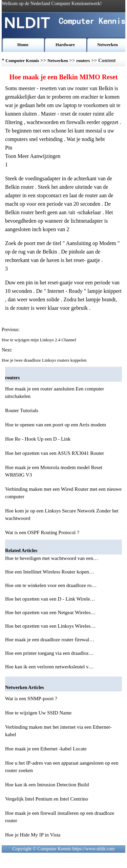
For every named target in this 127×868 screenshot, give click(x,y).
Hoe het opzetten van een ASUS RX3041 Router (55, 453)
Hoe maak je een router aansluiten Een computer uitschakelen (55, 392)
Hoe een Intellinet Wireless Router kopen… (50, 572)
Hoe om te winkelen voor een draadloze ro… (51, 585)
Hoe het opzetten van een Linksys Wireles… (50, 626)
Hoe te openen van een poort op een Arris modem (56, 425)
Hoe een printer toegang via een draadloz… (49, 653)
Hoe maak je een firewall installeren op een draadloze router (60, 817)
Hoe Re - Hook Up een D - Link (38, 439)
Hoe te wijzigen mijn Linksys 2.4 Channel (39, 340)
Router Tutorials (22, 410)
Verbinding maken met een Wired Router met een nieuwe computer (63, 493)
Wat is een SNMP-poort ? (31, 699)
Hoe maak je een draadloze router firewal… (50, 640)
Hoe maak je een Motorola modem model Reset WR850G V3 (54, 471)
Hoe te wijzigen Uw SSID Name (38, 713)
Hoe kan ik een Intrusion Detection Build (47, 785)
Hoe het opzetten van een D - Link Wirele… (50, 599)
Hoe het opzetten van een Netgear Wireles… (50, 612)
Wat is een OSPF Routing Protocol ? (42, 532)
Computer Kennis (22, 60)
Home (23, 45)
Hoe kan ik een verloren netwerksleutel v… (49, 667)
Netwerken (108, 45)
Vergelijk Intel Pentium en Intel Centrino (47, 799)
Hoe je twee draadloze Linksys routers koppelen (45, 360)
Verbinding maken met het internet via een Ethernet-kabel (58, 731)
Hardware (65, 45)
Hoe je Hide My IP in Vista (33, 835)
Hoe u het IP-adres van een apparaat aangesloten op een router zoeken (62, 767)
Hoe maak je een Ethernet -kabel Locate (46, 749)
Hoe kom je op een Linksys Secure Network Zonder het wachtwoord (62, 514)
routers (83, 60)
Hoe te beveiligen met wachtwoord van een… (52, 558)
